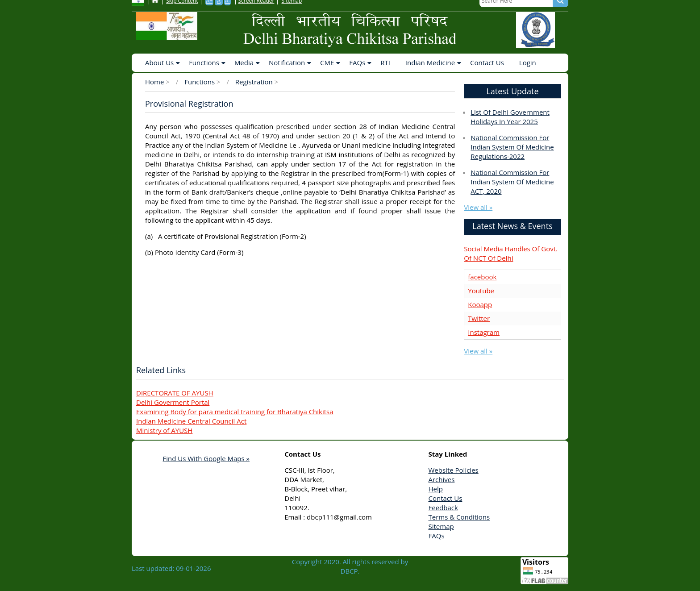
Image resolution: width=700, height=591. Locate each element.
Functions (204, 62)
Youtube (481, 291)
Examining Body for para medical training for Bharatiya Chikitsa (235, 412)
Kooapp (480, 304)
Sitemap (441, 526)
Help (436, 489)
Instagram (484, 332)
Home (154, 82)
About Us (159, 62)
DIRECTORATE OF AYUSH (175, 393)
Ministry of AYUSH (164, 430)
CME (327, 62)
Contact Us (487, 62)
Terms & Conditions (459, 517)
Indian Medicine (430, 62)
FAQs (357, 62)
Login (528, 62)
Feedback (443, 508)
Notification (287, 62)
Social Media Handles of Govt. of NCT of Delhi (511, 253)
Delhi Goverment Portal (173, 402)
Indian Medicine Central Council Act (191, 421)
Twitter (479, 318)
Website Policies (454, 470)
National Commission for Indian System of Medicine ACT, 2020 (512, 182)
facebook (482, 277)
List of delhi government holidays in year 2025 (510, 117)
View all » (478, 207)
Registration (255, 82)
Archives (442, 479)
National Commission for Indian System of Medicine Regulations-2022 (512, 147)
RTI (385, 62)
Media (244, 62)
